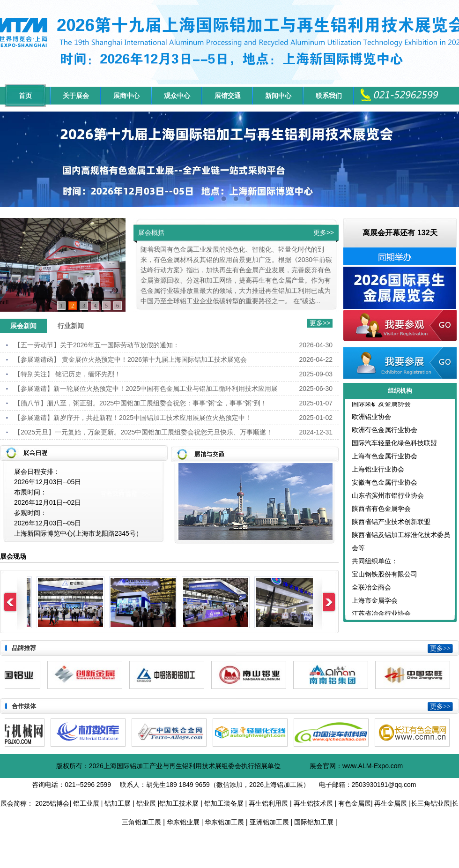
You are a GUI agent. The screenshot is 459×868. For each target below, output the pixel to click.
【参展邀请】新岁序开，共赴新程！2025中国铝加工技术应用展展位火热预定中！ (133, 418)
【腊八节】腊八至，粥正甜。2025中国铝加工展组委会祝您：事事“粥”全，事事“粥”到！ (141, 403)
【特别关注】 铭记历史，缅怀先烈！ (67, 374)
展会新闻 (23, 326)
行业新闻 (71, 326)
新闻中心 (278, 96)
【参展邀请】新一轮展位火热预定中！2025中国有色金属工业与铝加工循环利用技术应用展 (146, 389)
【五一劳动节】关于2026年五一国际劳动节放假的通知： (97, 345)
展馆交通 (228, 96)
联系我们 (329, 96)
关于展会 (76, 96)
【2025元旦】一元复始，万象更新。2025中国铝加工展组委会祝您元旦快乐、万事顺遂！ (143, 432)
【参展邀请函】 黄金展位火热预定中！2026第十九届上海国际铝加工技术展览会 (130, 359)
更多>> (324, 232)
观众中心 (177, 96)
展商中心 (126, 96)
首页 (25, 96)
